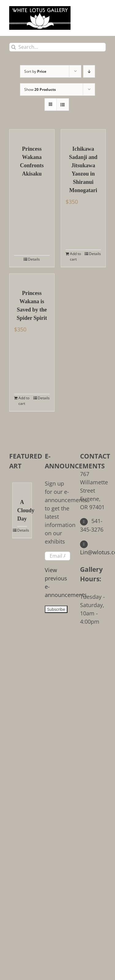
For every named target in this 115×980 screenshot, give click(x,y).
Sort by (35, 71)
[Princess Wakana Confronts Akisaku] (32, 134)
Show (40, 89)
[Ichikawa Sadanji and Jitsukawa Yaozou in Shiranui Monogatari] (83, 134)
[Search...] (57, 47)
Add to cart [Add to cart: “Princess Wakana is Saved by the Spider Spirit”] (24, 401)
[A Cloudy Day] (22, 487)
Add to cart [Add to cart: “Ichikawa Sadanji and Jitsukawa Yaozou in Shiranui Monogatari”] (75, 256)
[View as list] (63, 105)
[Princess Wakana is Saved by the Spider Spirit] (32, 278)
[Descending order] (89, 71)
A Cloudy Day (22, 510)
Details (34, 259)
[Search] (14, 47)
